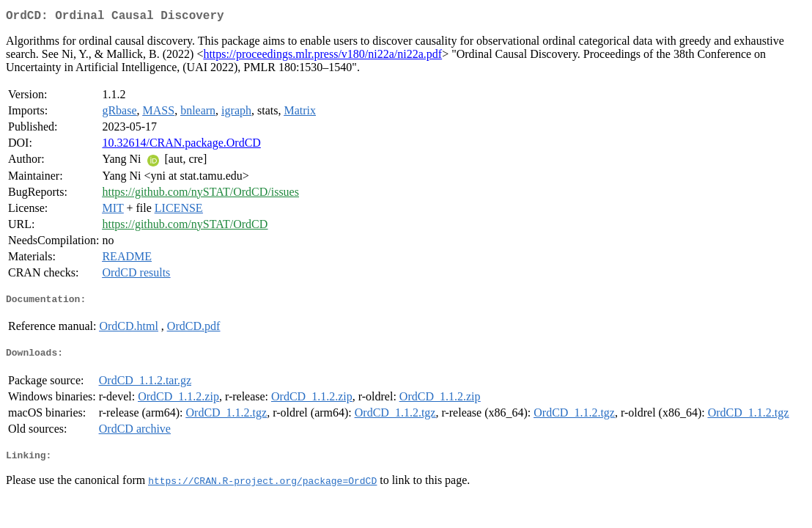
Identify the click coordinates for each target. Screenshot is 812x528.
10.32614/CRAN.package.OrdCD (181, 146)
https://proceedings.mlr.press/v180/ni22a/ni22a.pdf (322, 57)
